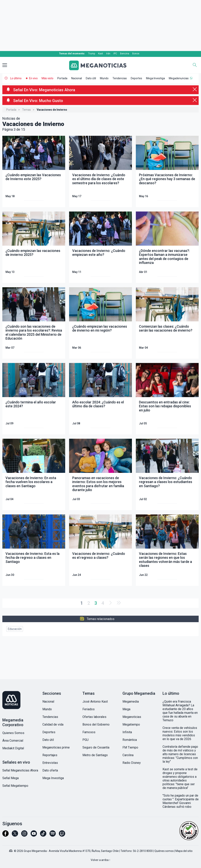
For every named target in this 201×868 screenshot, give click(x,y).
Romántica (130, 740)
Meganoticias (132, 717)
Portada (62, 78)
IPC (115, 54)
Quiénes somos (164, 851)
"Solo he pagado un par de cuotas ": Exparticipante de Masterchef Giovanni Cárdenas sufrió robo (181, 801)
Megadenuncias (179, 78)
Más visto (48, 78)
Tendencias (120, 78)
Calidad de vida (53, 724)
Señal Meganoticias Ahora (20, 770)
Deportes (136, 78)
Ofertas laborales (94, 717)
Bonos (136, 54)
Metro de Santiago (95, 755)
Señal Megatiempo (15, 786)
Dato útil (91, 78)
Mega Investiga (155, 78)
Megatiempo (131, 724)
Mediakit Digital (13, 748)
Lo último (16, 78)
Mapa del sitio (184, 851)
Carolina (128, 755)
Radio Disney (132, 763)
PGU (85, 740)
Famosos (89, 732)
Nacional (77, 78)
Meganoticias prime (56, 747)
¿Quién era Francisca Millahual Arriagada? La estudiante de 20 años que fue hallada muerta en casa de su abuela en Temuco (180, 711)
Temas (26, 110)
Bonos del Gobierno (96, 724)
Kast (101, 54)
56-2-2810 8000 (143, 851)
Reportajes (50, 755)
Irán (108, 54)
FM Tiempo (130, 747)
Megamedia (131, 702)
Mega (126, 709)
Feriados (89, 709)
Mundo (104, 78)
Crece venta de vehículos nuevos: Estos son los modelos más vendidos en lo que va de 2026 (180, 733)
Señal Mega (11, 778)
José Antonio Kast (95, 702)
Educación (15, 629)
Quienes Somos (13, 733)
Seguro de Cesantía (96, 747)
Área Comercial (13, 741)
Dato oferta (50, 770)
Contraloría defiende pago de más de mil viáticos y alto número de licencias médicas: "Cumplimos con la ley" (180, 754)
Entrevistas (50, 763)
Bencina (125, 54)
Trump (92, 54)
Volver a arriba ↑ (101, 860)
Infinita (127, 732)
